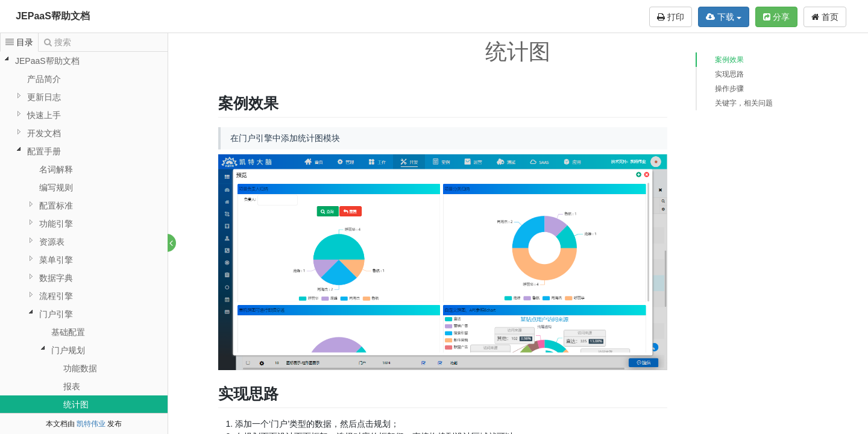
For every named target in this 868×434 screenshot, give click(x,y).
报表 (72, 386)
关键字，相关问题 (744, 103)
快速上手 (44, 115)
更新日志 (44, 97)
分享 (776, 17)
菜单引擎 (56, 260)
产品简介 (44, 79)
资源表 (52, 242)
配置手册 (44, 151)
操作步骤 (729, 89)
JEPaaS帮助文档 (53, 16)
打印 (671, 17)
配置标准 (56, 206)
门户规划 (68, 350)
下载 (724, 17)
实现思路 (729, 74)
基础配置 (68, 332)
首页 (825, 17)
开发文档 (44, 133)
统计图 (76, 404)
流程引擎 (56, 296)
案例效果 (729, 60)
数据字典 (56, 278)
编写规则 (56, 187)
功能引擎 (56, 224)
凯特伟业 (91, 424)
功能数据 (80, 368)
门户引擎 (56, 314)
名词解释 (56, 169)
